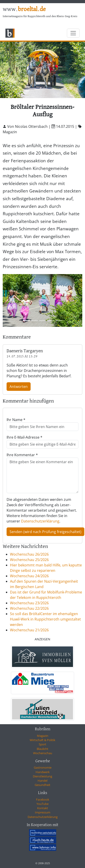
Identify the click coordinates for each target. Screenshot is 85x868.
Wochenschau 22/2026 (29, 608)
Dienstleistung (42, 776)
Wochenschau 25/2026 (29, 560)
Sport (42, 744)
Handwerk (43, 772)
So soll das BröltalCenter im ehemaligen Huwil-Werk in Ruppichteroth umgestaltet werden (45, 619)
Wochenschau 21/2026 (29, 630)
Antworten (19, 387)
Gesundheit (42, 785)
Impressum (43, 812)
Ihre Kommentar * (22, 455)
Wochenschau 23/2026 (29, 603)
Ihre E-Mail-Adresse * (24, 437)
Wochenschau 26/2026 (29, 554)
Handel (42, 781)
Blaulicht (42, 749)
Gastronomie (43, 767)
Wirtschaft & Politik (42, 740)
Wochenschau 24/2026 (29, 576)
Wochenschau (43, 753)
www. (24, 9)
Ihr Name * (16, 420)
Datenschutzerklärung (40, 521)
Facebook (43, 799)
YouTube (42, 804)
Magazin (43, 736)
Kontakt (43, 808)
